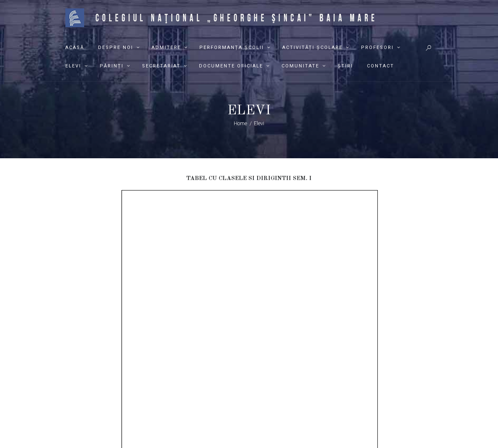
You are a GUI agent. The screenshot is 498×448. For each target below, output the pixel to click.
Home (240, 123)
